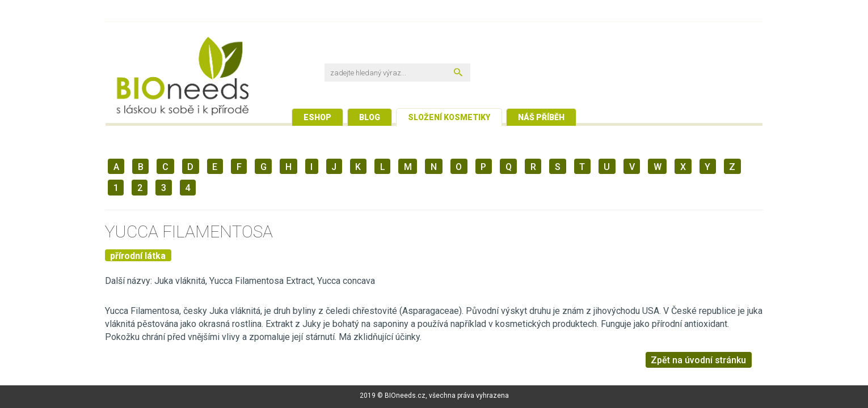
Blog (370, 117)
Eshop (317, 117)
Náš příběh (541, 117)
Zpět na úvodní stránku (698, 360)
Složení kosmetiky (449, 117)
